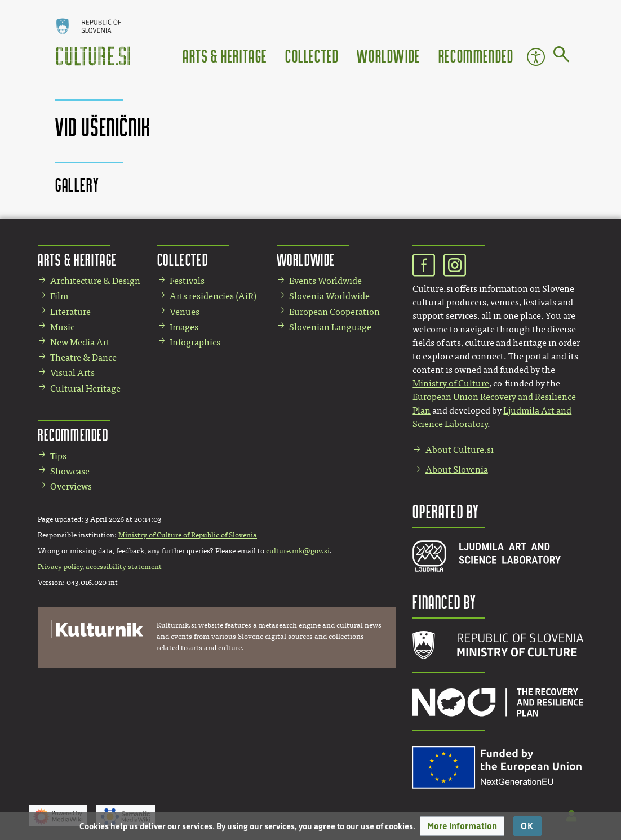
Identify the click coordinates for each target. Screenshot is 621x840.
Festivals (187, 281)
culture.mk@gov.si (298, 551)
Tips (58, 456)
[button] (462, 826)
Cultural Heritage (85, 388)
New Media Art (80, 342)
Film (59, 296)
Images (184, 327)
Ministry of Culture (451, 383)
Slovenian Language (330, 327)
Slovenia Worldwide (329, 296)
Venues (185, 312)
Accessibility (536, 57)
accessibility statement (124, 567)
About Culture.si (460, 450)
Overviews (71, 486)
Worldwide (388, 55)
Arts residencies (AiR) (213, 296)
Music (62, 327)
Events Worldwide (325, 281)
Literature (70, 312)
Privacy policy (60, 567)
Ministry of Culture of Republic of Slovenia (188, 535)
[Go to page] (562, 56)
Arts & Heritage (225, 55)
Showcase (70, 471)
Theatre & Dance (83, 357)
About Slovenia (457, 470)
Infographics (195, 342)
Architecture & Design (95, 281)
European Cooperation (334, 312)
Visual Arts (72, 373)
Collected (312, 55)
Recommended (476, 55)
